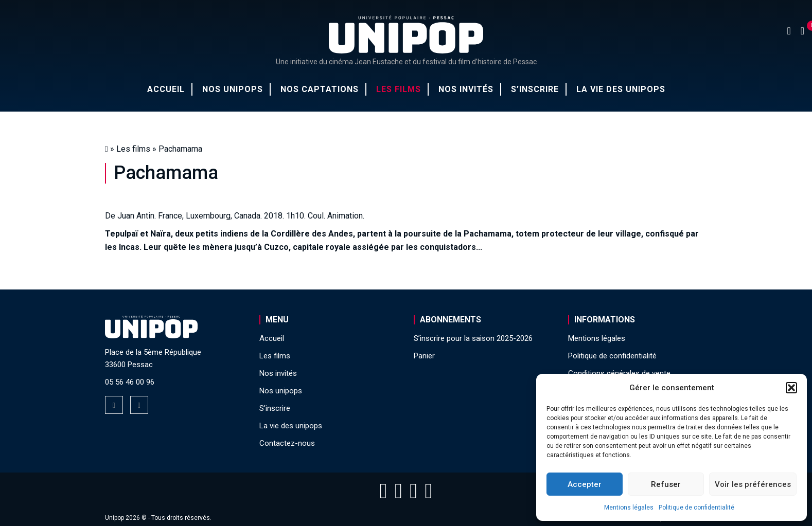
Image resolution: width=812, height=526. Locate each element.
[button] (791, 388)
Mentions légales (629, 507)
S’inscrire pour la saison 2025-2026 (473, 338)
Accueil (166, 89)
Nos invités (466, 89)
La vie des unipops (621, 89)
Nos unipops (233, 89)
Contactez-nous (287, 443)
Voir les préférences (753, 484)
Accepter (585, 484)
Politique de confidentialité (696, 507)
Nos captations (320, 89)
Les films (399, 89)
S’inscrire (535, 89)
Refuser (666, 484)
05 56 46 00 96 (130, 382)
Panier (424, 356)
